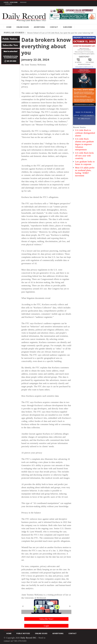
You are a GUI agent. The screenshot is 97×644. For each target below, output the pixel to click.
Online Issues (23, 27)
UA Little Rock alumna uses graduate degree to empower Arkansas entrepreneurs (84, 144)
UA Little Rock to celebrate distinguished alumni (85, 133)
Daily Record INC (28, 638)
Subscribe (68, 27)
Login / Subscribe (11, 2)
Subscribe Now (10, 45)
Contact (8, 4)
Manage (23, 2)
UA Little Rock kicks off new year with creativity (84, 156)
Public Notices (10, 39)
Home (9, 27)
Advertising (39, 27)
